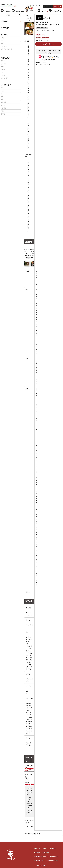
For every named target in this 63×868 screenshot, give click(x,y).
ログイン (48, 6)
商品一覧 (11, 21)
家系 (2, 67)
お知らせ (45, 849)
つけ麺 (3, 72)
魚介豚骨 (4, 102)
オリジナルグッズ (6, 49)
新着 (2, 43)
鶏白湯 (3, 99)
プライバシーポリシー (52, 860)
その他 (3, 114)
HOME (28, 16)
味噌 (2, 96)
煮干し (3, 105)
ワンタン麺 (4, 78)
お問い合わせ (46, 853)
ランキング (4, 46)
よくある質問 (37, 853)
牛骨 (2, 111)
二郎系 (3, 61)
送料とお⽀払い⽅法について (41, 857)
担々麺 (3, 75)
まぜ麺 (3, 70)
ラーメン (3, 64)
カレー (3, 38)
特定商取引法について (39, 860)
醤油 (2, 91)
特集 (2, 40)
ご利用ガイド (53, 849)
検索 (20, 15)
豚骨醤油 (4, 108)
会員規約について (54, 857)
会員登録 (57, 6)
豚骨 (2, 88)
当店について (37, 849)
